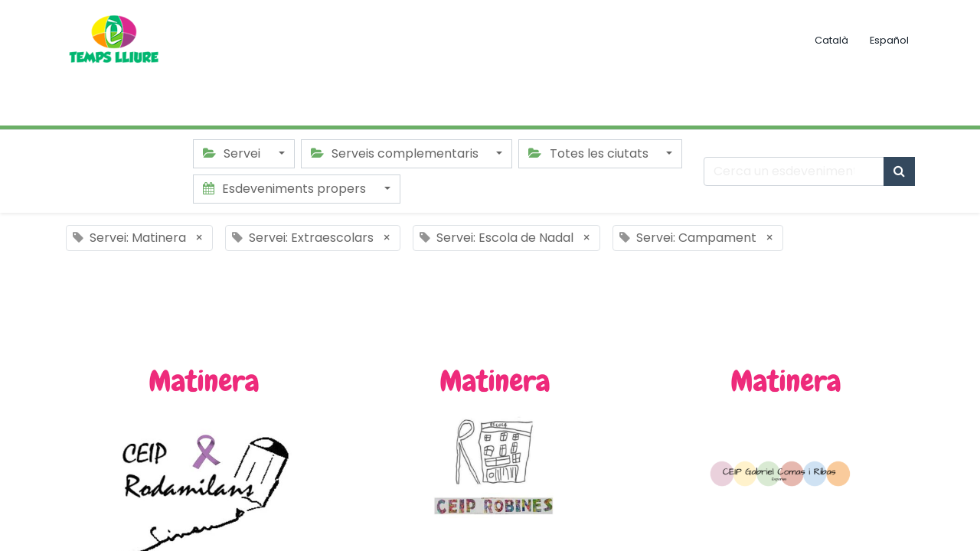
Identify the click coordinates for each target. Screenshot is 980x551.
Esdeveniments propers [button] (286, 189)
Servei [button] (233, 153)
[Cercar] (899, 171)
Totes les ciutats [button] (590, 153)
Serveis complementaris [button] (396, 153)
